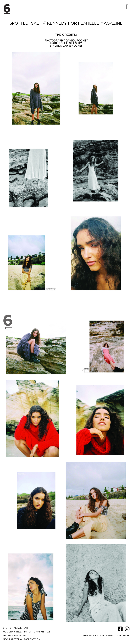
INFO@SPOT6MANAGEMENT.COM (21, 639)
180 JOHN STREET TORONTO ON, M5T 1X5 (26, 632)
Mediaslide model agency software (106, 636)
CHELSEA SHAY (72, 43)
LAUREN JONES (73, 46)
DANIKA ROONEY (77, 41)
